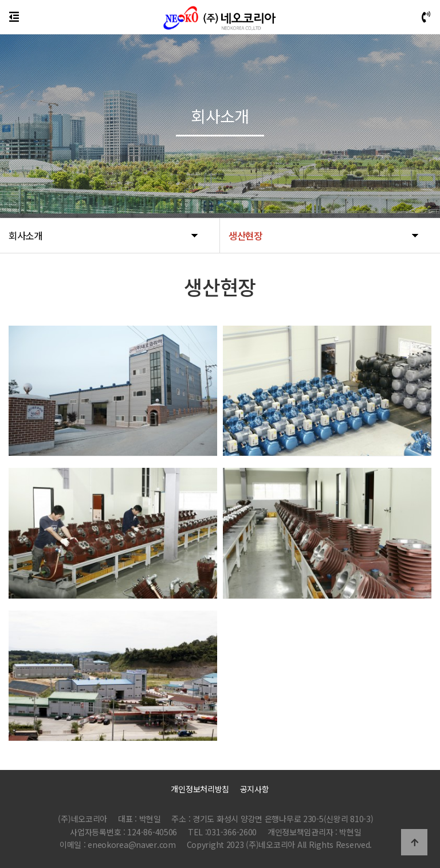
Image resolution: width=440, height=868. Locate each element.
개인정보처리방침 (200, 789)
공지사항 (255, 789)
